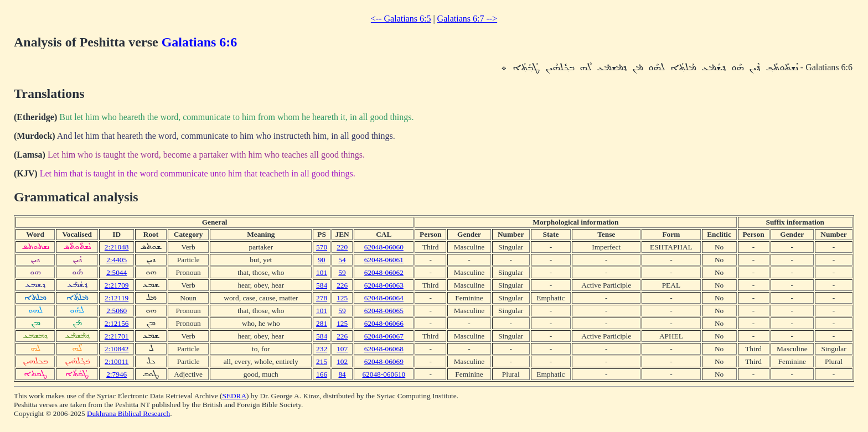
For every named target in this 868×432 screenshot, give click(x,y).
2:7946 (117, 374)
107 (342, 349)
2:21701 (117, 336)
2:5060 (117, 311)
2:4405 (117, 260)
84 (342, 374)
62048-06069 (384, 361)
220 (342, 247)
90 (321, 260)
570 (322, 247)
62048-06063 (384, 285)
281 (322, 323)
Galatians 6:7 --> (467, 19)
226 (342, 285)
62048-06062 (384, 272)
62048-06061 (384, 260)
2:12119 (117, 298)
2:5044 (117, 272)
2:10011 (117, 361)
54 (342, 260)
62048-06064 (384, 298)
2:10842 (117, 349)
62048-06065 (384, 311)
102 (342, 361)
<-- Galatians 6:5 (401, 19)
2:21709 (117, 285)
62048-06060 (384, 247)
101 (322, 272)
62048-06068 (384, 349)
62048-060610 (384, 374)
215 (322, 361)
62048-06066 (384, 323)
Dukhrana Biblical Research (128, 413)
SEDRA (234, 396)
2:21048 (117, 247)
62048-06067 (384, 336)
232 (322, 349)
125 (342, 298)
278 (322, 298)
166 (322, 374)
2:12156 (117, 323)
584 (322, 285)
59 (342, 272)
